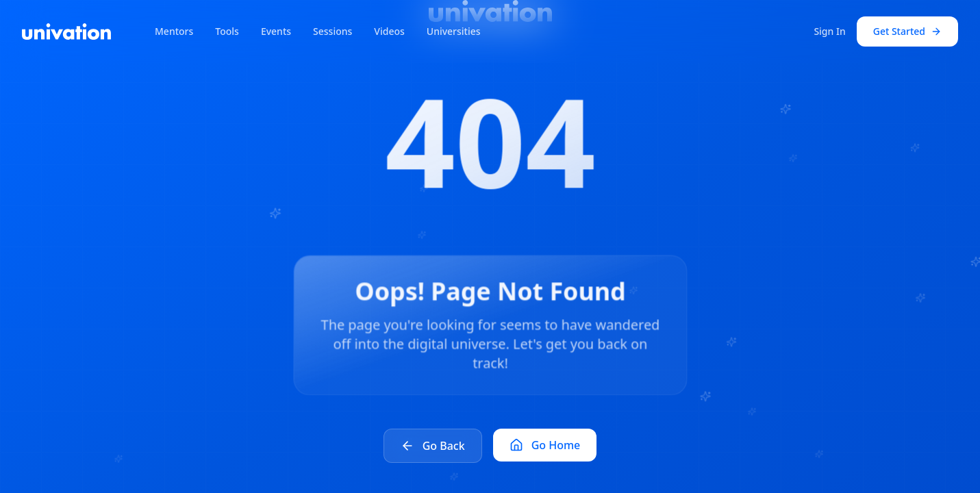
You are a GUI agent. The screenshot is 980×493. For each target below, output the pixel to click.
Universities (454, 31)
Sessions (332, 31)
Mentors (174, 31)
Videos (389, 31)
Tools (227, 31)
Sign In (829, 31)
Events (276, 31)
